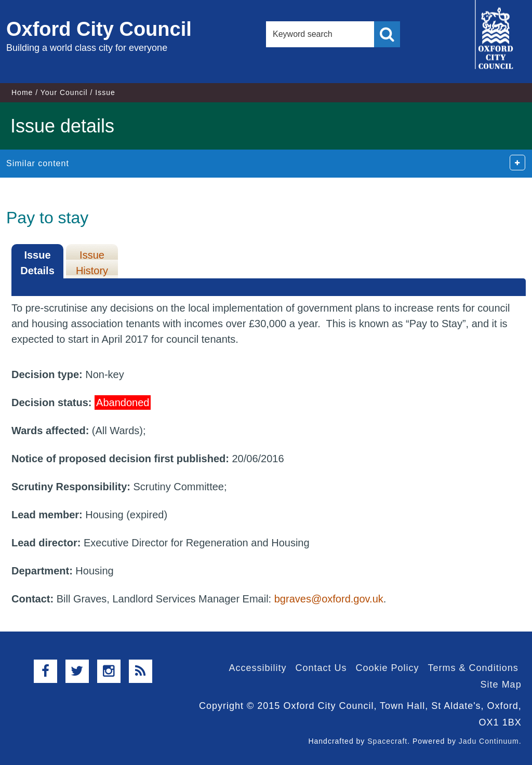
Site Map (501, 685)
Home (22, 92)
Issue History (92, 263)
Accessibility (257, 668)
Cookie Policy (388, 668)
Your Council (64, 92)
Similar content (38, 163)
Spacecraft (387, 741)
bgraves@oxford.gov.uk (329, 599)
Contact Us (321, 668)
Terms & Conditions (473, 668)
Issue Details (37, 263)
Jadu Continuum (489, 741)
